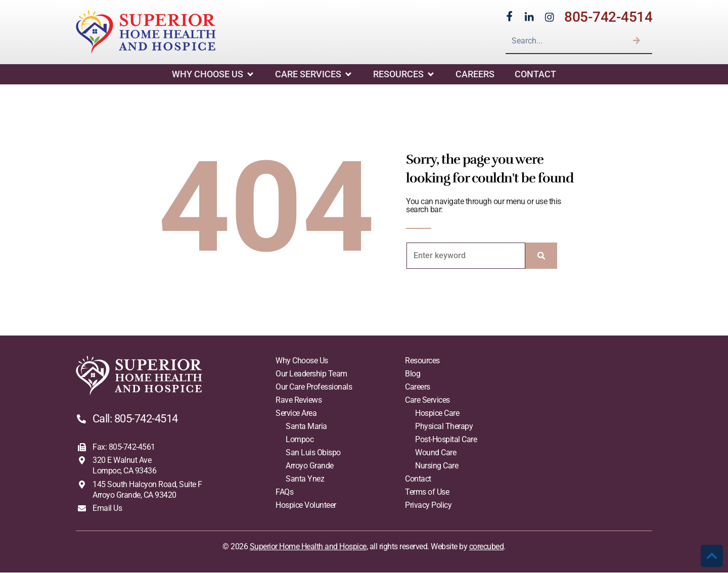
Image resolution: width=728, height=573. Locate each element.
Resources (404, 75)
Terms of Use (427, 492)
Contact (535, 75)
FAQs (284, 492)
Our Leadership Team (311, 374)
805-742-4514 (608, 17)
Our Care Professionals (314, 387)
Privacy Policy (428, 506)
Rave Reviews (299, 400)
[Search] (636, 40)
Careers (475, 75)
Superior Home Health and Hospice (308, 547)
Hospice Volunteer (306, 506)
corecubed (487, 547)
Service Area (296, 414)
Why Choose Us (213, 75)
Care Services (314, 75)
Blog (413, 374)
